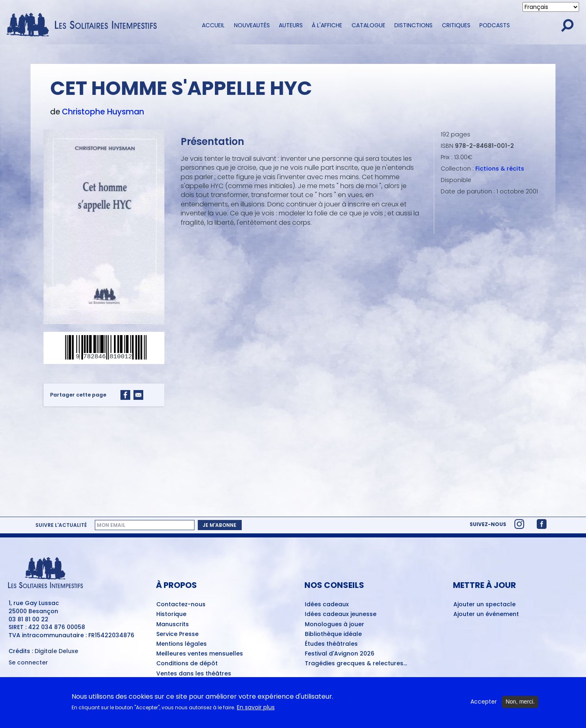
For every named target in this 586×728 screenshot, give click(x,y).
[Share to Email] (138, 395)
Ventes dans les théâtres (194, 674)
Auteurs (291, 25)
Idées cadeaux (327, 605)
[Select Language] (551, 7)
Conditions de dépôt (187, 664)
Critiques (456, 25)
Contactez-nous (181, 605)
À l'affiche (327, 25)
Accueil (213, 25)
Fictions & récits (500, 169)
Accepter (484, 702)
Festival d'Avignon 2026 (340, 654)
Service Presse (177, 634)
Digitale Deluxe (56, 651)
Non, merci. (520, 702)
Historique (171, 614)
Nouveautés (252, 25)
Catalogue (368, 25)
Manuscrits (173, 625)
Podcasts (495, 25)
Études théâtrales (331, 644)
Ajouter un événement (486, 614)
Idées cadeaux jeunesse (341, 614)
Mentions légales (181, 644)
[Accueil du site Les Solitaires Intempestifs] (85, 25)
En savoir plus (256, 707)
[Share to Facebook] (125, 395)
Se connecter (28, 663)
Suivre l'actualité (61, 525)
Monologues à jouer (335, 625)
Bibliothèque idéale (333, 634)
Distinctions (413, 25)
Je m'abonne (220, 525)
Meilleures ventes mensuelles (200, 654)
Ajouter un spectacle (484, 605)
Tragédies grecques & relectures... (356, 664)
